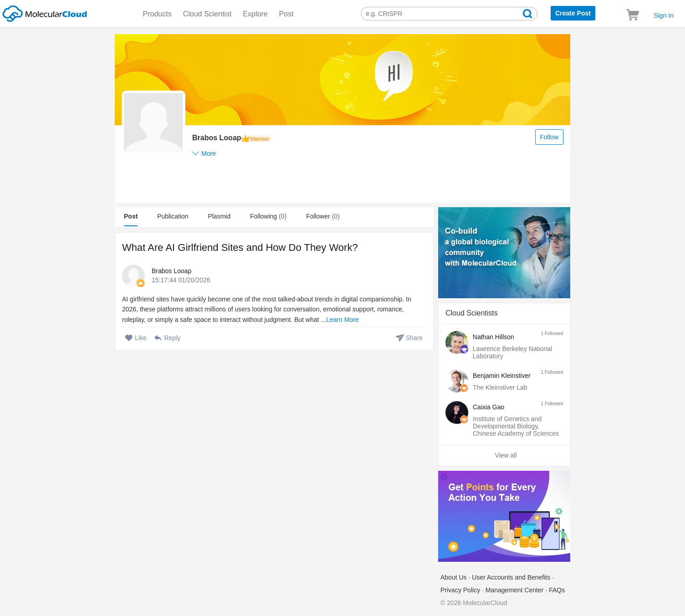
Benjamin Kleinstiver (502, 376)
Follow (549, 137)
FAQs (557, 590)
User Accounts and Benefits (511, 577)
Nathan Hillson (493, 337)
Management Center (515, 590)
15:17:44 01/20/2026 (181, 280)
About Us (454, 577)
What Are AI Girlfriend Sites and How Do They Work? (240, 247)
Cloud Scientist (207, 14)
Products (157, 14)
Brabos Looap (171, 271)
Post (286, 14)
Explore (255, 14)
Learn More (342, 320)
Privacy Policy (460, 590)
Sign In (664, 15)
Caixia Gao (488, 407)
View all (506, 455)
